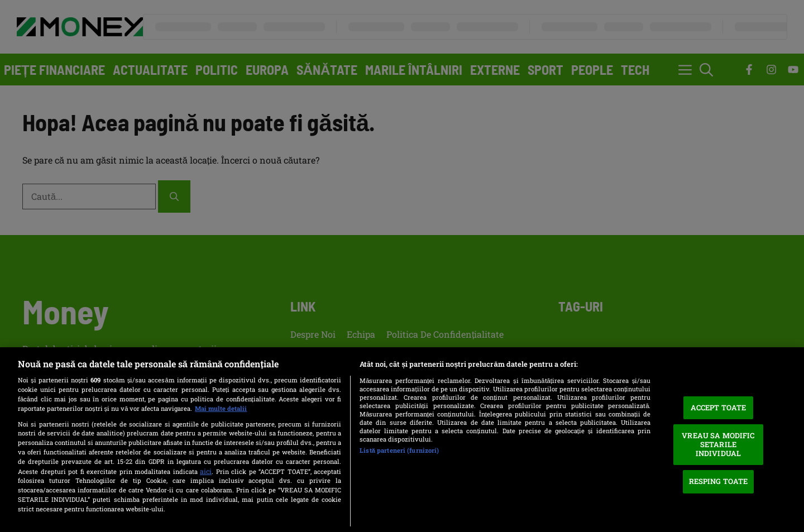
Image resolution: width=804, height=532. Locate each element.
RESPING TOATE (719, 481)
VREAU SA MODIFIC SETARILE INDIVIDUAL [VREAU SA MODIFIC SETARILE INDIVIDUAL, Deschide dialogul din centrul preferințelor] (718, 444)
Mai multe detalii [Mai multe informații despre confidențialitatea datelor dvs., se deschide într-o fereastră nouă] (221, 408)
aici (206, 471)
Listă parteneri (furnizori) (399, 450)
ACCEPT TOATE (719, 408)
